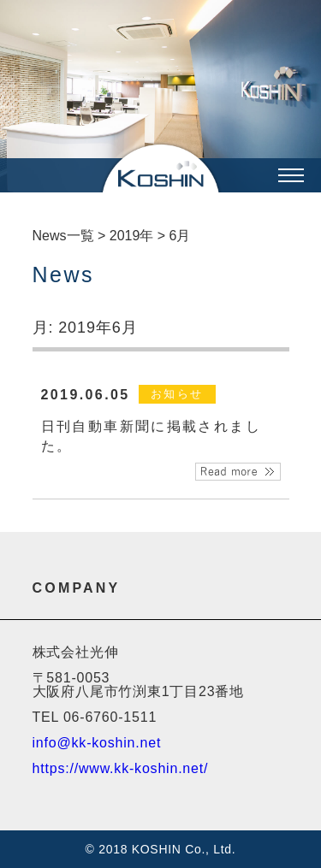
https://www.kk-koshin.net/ (121, 768)
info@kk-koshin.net (97, 743)
